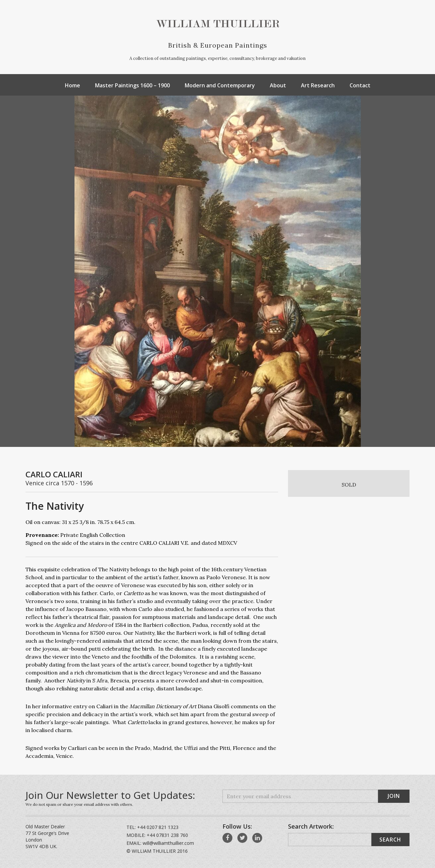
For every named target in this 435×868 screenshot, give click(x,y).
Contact (360, 85)
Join (394, 796)
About (278, 85)
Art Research (318, 85)
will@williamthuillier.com (168, 843)
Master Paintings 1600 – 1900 (132, 85)
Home (72, 85)
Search (390, 840)
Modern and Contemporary (220, 85)
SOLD (349, 485)
